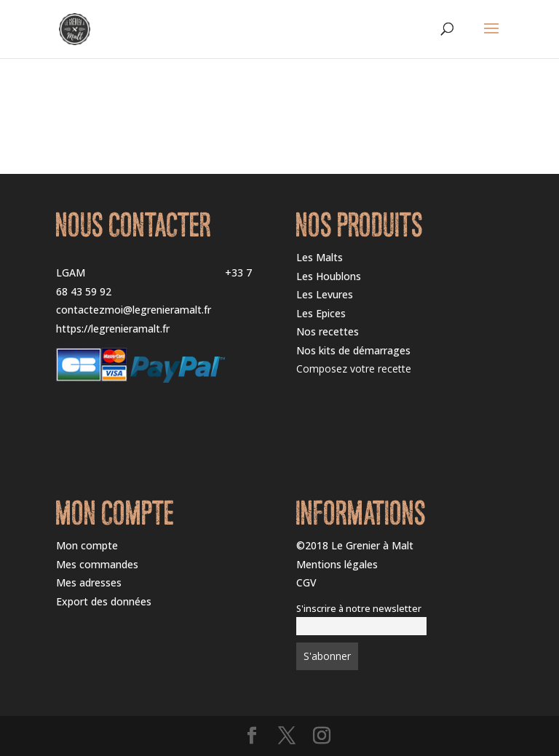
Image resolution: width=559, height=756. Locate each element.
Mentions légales (337, 564)
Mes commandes (97, 564)
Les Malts (320, 257)
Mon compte (87, 545)
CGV (306, 582)
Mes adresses (89, 582)
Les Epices (321, 313)
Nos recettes (328, 331)
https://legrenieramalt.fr (113, 329)
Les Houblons (329, 276)
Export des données (104, 601)
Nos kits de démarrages (353, 350)
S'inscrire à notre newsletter (359, 609)
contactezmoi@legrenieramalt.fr (134, 310)
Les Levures (325, 294)
